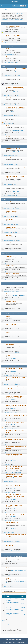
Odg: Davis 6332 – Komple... (9, 217)
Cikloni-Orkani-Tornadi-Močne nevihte (15, 107)
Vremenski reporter (11, 302)
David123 (17, 115)
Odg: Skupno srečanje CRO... (9, 542)
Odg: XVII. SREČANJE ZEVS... (9, 436)
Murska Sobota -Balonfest (9, 105)
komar (22, 81)
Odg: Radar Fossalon (8, 185)
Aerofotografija (21, 571)
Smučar (17, 330)
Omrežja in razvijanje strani (13, 274)
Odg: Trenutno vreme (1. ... (9, 85)
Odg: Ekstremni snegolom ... (9, 310)
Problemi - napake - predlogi (13, 26)
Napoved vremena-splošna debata (14, 87)
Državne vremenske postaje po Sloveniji (16, 167)
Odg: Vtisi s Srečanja (8, 492)
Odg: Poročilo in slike (8, 412)
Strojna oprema (10, 256)
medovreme (22, 295)
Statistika (9, 126)
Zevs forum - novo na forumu (13, 35)
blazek (13, 112)
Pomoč (12, 639)
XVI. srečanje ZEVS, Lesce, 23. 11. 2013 (15, 439)
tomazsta (15, 33)
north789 (19, 241)
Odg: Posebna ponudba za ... (9, 209)
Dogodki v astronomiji (12, 325)
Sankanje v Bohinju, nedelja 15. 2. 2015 (15, 423)
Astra (14, 492)
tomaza (17, 444)
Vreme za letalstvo (14, 572)
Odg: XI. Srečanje (7, 503)
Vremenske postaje (11, 202)
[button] (2, 6)
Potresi (8, 333)
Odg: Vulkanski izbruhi (8, 322)
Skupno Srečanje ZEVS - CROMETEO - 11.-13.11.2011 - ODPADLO (15, 468)
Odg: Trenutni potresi (8, 338)
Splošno (8, 118)
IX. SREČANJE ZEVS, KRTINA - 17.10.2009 (16, 515)
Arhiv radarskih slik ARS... (9, 233)
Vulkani (8, 317)
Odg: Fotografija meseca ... (9, 299)
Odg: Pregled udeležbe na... (9, 551)
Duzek (17, 420)
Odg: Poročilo (7, 532)
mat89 (13, 92)
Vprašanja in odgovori (11, 187)
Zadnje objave (5, 594)
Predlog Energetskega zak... (9, 362)
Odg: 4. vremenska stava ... (9, 353)
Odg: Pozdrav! (7, 587)
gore (17, 62)
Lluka (16, 105)
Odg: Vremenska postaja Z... (9, 155)
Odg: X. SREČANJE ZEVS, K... (9, 512)
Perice (23, 603)
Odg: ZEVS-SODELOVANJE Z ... (10, 54)
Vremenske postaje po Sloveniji (14, 149)
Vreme (16, 134)
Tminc (17, 217)
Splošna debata (14, 571)
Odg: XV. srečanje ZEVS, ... (9, 452)
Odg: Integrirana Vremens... (9, 250)
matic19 (18, 209)
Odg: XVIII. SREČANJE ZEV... (9, 420)
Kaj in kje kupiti (10, 219)
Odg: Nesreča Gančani (8, 576)
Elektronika (9, 243)
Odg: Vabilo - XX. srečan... (9, 394)
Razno (8, 578)
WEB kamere (9, 235)
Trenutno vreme (10, 78)
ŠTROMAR (18, 72)
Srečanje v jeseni (7, 464)
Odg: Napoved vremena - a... (9, 95)
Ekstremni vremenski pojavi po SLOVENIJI (16, 69)
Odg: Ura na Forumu (8, 33)
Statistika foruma (8, 617)
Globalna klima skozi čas (9, 123)
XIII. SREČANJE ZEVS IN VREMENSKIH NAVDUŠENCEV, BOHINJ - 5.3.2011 (15, 476)
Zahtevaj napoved (11, 98)
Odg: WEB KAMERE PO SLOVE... (10, 241)
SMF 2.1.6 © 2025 (11, 641)
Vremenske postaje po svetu (13, 158)
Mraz (15, 576)
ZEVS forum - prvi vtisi (10, 583)
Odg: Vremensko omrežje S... (9, 279)
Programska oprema (11, 266)
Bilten (8, 558)
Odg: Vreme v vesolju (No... (9, 330)
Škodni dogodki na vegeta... (9, 142)
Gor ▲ (20, 639)
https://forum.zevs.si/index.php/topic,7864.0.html (12, 20)
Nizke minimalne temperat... (9, 76)
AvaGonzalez (18, 271)
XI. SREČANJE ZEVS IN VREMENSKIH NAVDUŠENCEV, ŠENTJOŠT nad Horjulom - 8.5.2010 (16, 496)
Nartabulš (15, 412)
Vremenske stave (10, 345)
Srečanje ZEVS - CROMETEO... (9, 472)
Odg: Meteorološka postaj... (9, 174)
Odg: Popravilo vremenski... (9, 195)
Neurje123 (18, 310)
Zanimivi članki (10, 286)
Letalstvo (9, 568)
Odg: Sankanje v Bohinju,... (9, 428)
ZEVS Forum (14, 2)
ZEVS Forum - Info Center (9, 591)
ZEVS (8, 49)
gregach (17, 85)
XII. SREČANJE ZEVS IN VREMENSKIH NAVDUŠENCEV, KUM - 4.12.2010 (14, 485)
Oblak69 (16, 375)
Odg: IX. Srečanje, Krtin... (9, 520)
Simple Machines (18, 641)
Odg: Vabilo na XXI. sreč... (9, 375)
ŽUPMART (18, 542)
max (16, 195)
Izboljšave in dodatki (11, 227)
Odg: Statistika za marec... (9, 134)
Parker (4, 620)
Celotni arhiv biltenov (8, 565)
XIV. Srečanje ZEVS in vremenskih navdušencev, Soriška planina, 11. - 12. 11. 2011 (16, 456)
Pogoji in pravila (16, 639)
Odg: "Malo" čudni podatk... (9, 263)
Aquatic (13, 424)
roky (16, 92)
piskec (17, 263)
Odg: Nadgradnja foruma (9, 42)
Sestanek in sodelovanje (21, 581)
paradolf (14, 72)
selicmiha (16, 520)
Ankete (8, 355)
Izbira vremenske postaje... (9, 225)
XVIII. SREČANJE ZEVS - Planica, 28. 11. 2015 (16, 416)
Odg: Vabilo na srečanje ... (9, 403)
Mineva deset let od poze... (9, 291)
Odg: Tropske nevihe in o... (9, 115)
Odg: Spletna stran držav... (9, 165)
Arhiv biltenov (14, 561)
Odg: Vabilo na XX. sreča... (9, 385)
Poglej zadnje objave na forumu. (9, 625)
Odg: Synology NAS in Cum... (9, 271)
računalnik (23, 608)
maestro (17, 403)
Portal (8, 57)
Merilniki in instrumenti (12, 211)
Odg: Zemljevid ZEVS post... (9, 62)
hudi (17, 54)
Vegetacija (9, 137)
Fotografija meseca (11, 294)
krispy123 (16, 42)
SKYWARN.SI (14, 581)
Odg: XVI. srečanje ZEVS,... (9, 444)
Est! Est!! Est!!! (17, 385)
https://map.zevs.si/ (20, 14)
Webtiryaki (8, 639)
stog (15, 123)
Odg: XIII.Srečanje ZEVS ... (9, 482)
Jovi (13, 464)
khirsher (17, 291)
